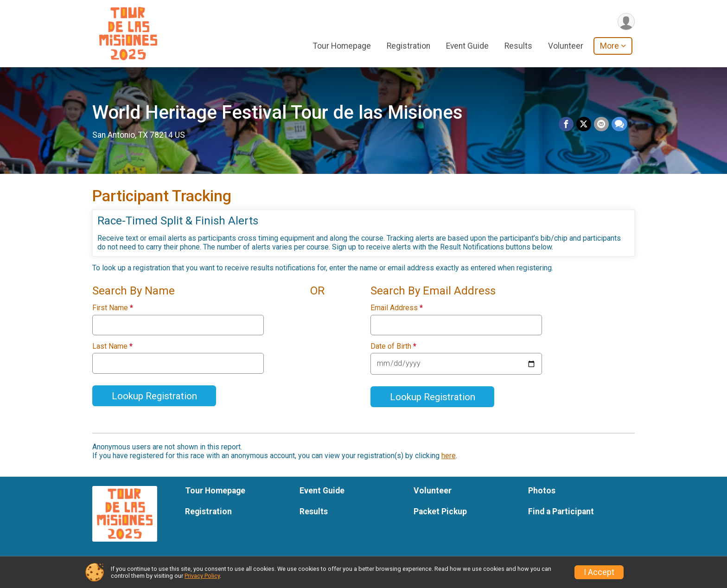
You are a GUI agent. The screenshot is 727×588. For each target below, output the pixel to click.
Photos (542, 491)
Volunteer (566, 46)
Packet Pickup (440, 511)
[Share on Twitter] (584, 124)
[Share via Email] (601, 124)
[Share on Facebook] (566, 124)
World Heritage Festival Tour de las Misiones (277, 112)
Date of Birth (393, 346)
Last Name (112, 346)
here (449, 456)
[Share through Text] (619, 124)
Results (518, 46)
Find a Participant (561, 511)
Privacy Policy (202, 576)
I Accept (599, 572)
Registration (408, 46)
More (609, 46)
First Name (113, 308)
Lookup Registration (154, 396)
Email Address (397, 308)
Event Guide (467, 46)
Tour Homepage (342, 46)
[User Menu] (626, 22)
